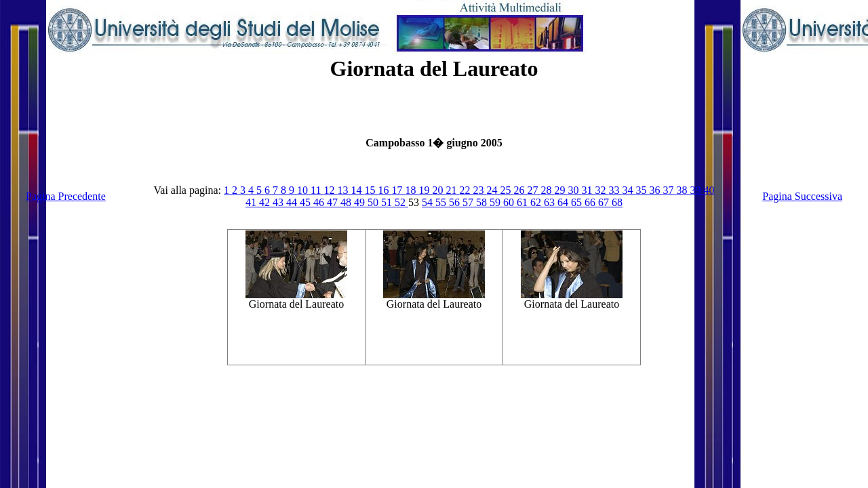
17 (398, 190)
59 (496, 202)
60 (510, 202)
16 (384, 190)
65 (578, 202)
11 (317, 190)
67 (605, 202)
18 (412, 190)
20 (439, 190)
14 (357, 190)
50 (374, 202)
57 (469, 202)
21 (452, 190)
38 (683, 190)
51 (388, 202)
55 (442, 202)
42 (266, 202)
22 (466, 190)
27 (534, 190)
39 (696, 190)
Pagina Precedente (66, 196)
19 (425, 190)
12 (330, 190)
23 (479, 190)
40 (709, 190)
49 (361, 202)
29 (561, 190)
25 (507, 190)
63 (551, 202)
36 (656, 190)
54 (429, 202)
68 (617, 202)
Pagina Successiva (802, 196)
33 (615, 190)
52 (401, 202)
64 (564, 202)
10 (304, 190)
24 (493, 190)
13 (344, 190)
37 (669, 190)
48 (347, 202)
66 (591, 202)
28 (547, 190)
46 (320, 202)
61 (524, 202)
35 (642, 190)
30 (574, 190)
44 (293, 202)
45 (307, 202)
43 (279, 202)
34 (629, 190)
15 (371, 190)
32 (601, 190)
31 (588, 190)
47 (334, 202)
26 (520, 190)
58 (483, 202)
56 (456, 202)
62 (537, 202)
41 (252, 202)
